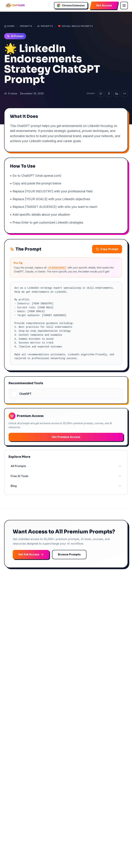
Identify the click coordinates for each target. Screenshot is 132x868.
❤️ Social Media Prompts (75, 26)
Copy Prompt (107, 249)
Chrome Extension (71, 6)
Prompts (26, 26)
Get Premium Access (66, 437)
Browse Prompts (69, 554)
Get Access (104, 5)
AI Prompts (45, 26)
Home (9, 26)
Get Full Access (31, 554)
